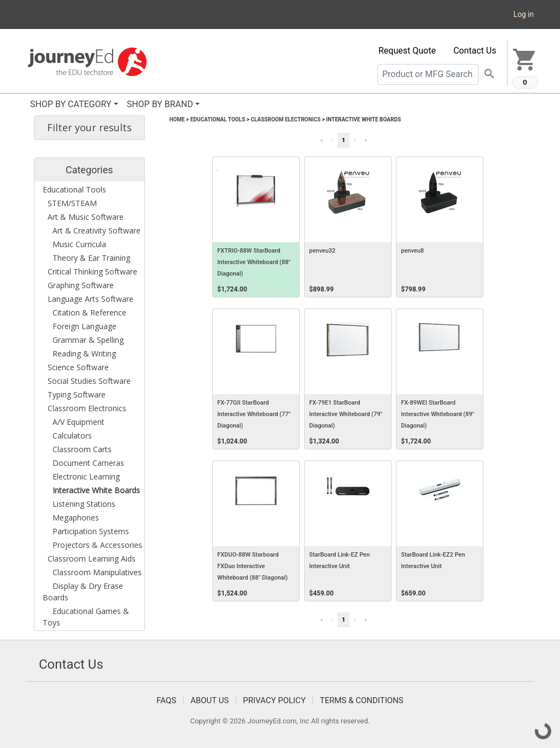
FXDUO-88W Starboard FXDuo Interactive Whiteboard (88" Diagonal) (252, 566)
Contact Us (475, 51)
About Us (209, 700)
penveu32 (322, 251)
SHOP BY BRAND (160, 104)
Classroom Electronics (285, 119)
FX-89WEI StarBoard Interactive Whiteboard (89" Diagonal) (437, 414)
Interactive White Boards (363, 119)
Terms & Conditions (362, 700)
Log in (524, 14)
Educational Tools (218, 119)
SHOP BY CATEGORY (71, 104)
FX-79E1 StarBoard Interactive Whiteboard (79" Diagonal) (346, 414)
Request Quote (407, 51)
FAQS (166, 700)
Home (177, 119)
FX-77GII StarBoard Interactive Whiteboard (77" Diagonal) (254, 414)
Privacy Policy (274, 700)
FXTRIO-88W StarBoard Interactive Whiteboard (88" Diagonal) (254, 262)
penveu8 (412, 251)
